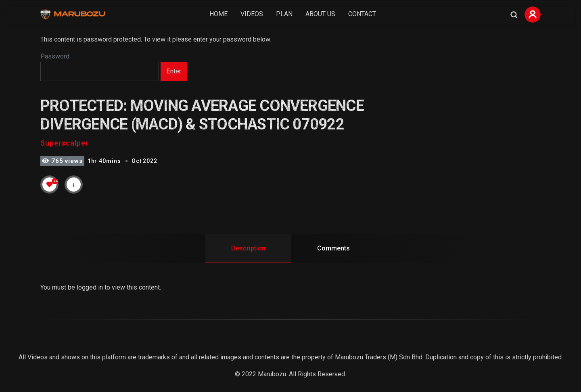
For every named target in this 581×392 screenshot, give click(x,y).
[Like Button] (50, 184)
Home (218, 14)
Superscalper (65, 143)
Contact (362, 14)
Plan (284, 14)
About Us (320, 14)
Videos (252, 14)
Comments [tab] (333, 248)
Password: (100, 67)
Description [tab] (248, 248)
